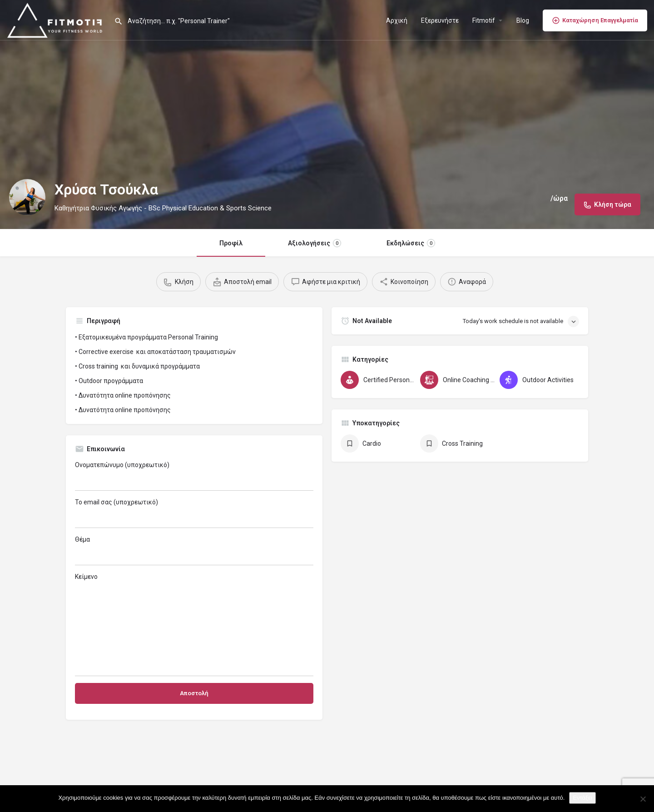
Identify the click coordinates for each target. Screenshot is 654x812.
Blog (523, 20)
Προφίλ (231, 243)
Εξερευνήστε (440, 20)
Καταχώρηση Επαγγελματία (595, 20)
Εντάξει (582, 798)
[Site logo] (57, 20)
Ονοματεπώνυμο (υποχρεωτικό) (194, 476)
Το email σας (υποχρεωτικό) (194, 513)
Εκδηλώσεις (411, 243)
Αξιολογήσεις (315, 243)
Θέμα (194, 550)
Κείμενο (194, 625)
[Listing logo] (27, 197)
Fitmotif (484, 20)
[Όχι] (643, 799)
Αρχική (397, 20)
